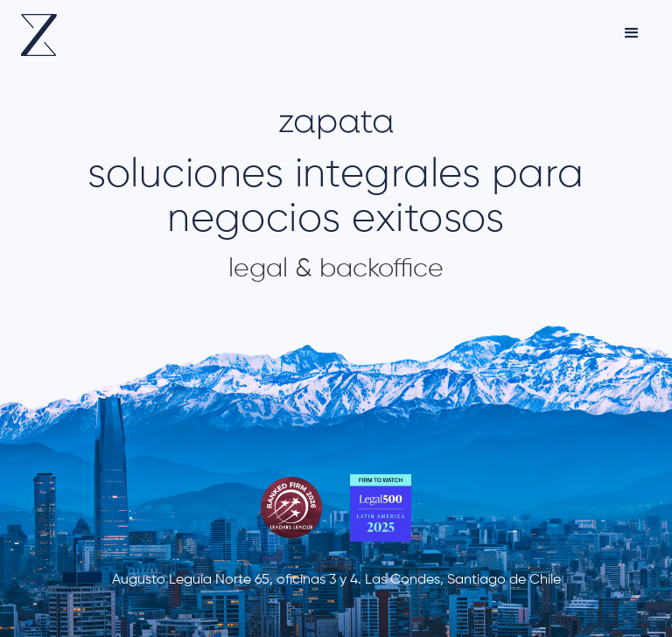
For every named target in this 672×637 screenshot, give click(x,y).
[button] (632, 33)
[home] (39, 35)
